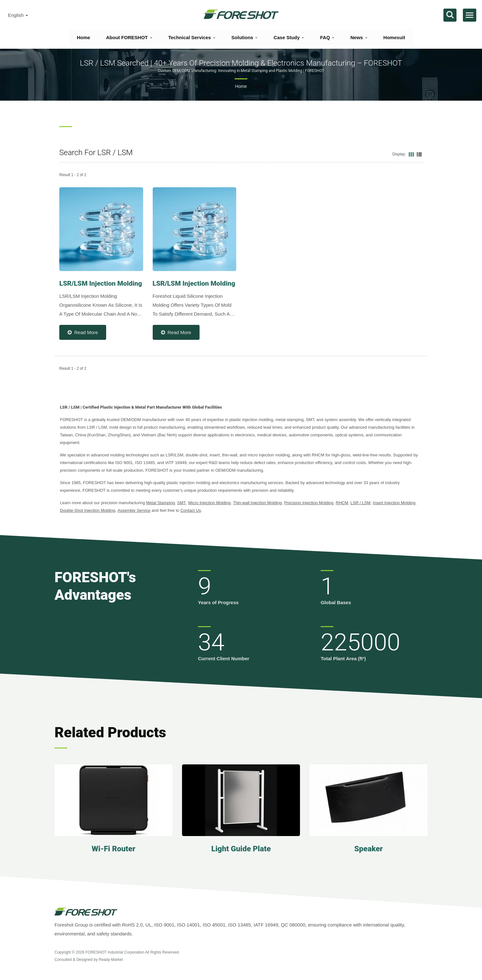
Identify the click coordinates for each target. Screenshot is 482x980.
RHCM (342, 503)
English (18, 15)
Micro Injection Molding (210, 503)
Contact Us (191, 510)
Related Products (110, 732)
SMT (182, 503)
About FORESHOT (129, 37)
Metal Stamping (160, 503)
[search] (450, 15)
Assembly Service (134, 510)
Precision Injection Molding (309, 503)
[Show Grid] (411, 154)
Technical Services (192, 37)
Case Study (289, 37)
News (359, 37)
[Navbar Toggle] (470, 15)
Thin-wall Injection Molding (257, 503)
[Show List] (419, 154)
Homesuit (394, 37)
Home (84, 37)
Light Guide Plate (241, 849)
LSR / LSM (360, 503)
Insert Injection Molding (394, 503)
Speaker (368, 849)
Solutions (245, 37)
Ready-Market (111, 960)
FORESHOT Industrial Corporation (115, 952)
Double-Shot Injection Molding (88, 510)
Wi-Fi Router (113, 849)
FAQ (327, 37)
